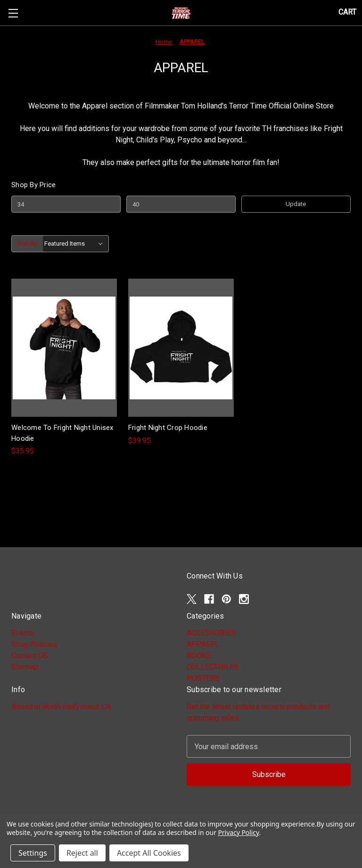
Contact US (29, 656)
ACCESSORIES (211, 633)
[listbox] (76, 244)
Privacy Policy (238, 832)
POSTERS (203, 678)
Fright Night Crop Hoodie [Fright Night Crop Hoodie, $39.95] (168, 428)
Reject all (82, 853)
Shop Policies (34, 644)
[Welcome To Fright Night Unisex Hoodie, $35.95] (64, 348)
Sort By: (28, 244)
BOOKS (199, 656)
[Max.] (181, 204)
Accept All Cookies (149, 853)
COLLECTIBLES (213, 667)
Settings (33, 853)
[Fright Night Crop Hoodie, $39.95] (181, 348)
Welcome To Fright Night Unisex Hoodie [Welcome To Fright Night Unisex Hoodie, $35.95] (62, 433)
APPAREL (203, 644)
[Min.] (66, 204)
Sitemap (25, 667)
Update (296, 204)
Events (23, 633)
